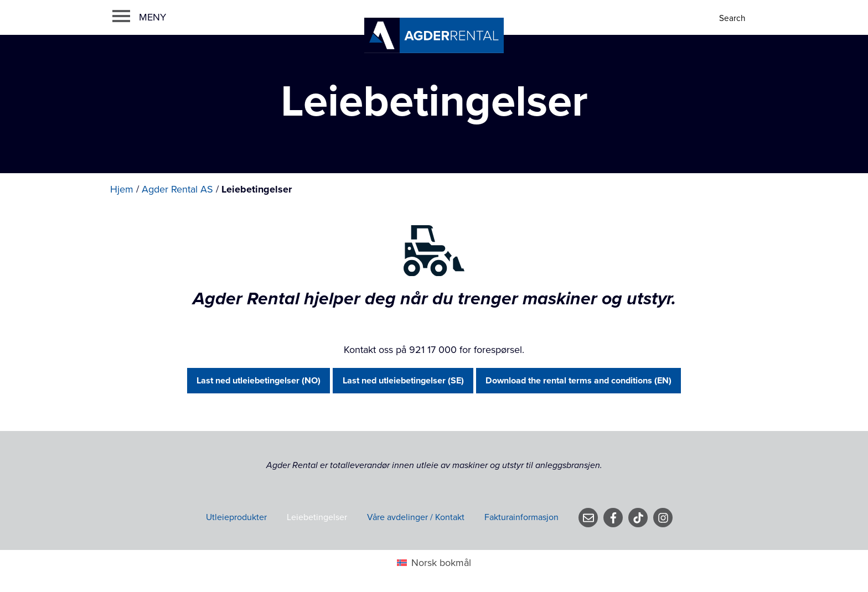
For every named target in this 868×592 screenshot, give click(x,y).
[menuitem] (434, 563)
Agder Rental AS (177, 189)
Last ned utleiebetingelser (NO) (259, 381)
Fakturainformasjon (521, 517)
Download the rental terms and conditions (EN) (578, 381)
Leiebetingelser (317, 517)
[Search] (733, 19)
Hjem (122, 189)
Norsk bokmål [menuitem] (441, 563)
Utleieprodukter (236, 517)
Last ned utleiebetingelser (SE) (403, 381)
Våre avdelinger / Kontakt (416, 517)
